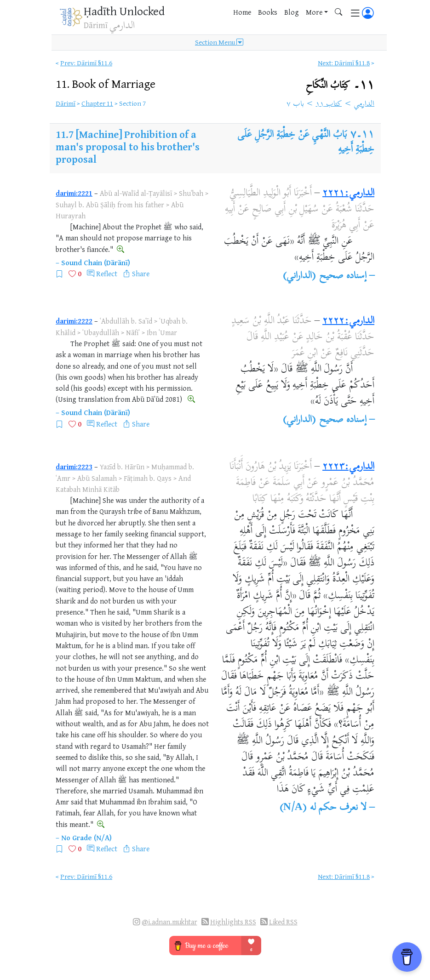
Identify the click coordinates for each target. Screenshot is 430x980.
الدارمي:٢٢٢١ (348, 194)
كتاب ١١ (329, 104)
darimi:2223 (74, 467)
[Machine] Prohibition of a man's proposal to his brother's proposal (128, 146)
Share (141, 273)
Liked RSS (283, 922)
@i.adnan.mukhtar (169, 922)
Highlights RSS (233, 922)
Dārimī (66, 103)
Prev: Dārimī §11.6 (86, 63)
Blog (292, 12)
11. (106, 83)
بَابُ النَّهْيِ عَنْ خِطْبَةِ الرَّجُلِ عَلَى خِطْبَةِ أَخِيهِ (306, 142)
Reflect (107, 273)
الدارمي (364, 104)
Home (242, 12)
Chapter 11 (97, 103)
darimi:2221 (74, 193)
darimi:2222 (74, 321)
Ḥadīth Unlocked (124, 11)
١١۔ (340, 85)
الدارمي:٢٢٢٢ (348, 321)
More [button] (314, 12)
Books (268, 12)
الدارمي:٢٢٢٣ (348, 467)
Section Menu (219, 42)
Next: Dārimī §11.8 (344, 63)
